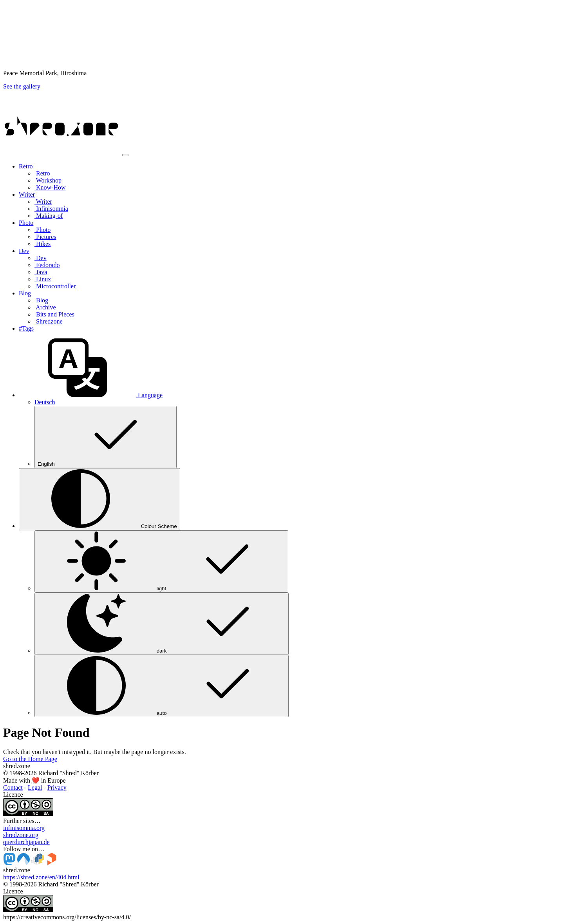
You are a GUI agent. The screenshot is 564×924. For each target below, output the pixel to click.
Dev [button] (24, 251)
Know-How (50, 187)
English (106, 437)
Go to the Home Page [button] (30, 759)
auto (162, 686)
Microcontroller (55, 286)
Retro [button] (26, 166)
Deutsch (45, 402)
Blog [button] (25, 293)
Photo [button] (26, 223)
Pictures (45, 237)
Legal (35, 787)
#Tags (26, 328)
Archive (45, 307)
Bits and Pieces (54, 314)
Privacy (57, 787)
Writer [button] (27, 194)
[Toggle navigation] (125, 155)
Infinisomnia (51, 209)
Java (41, 272)
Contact (13, 787)
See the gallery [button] (22, 86)
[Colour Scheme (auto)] (99, 499)
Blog (41, 300)
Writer (43, 202)
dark (162, 624)
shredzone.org (21, 835)
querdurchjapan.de (26, 842)
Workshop (48, 180)
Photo (42, 230)
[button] (91, 395)
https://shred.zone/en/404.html (41, 877)
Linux (43, 279)
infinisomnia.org (24, 828)
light (161, 561)
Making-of (49, 216)
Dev (41, 258)
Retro (42, 173)
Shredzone (49, 321)
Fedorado (47, 265)
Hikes (42, 244)
